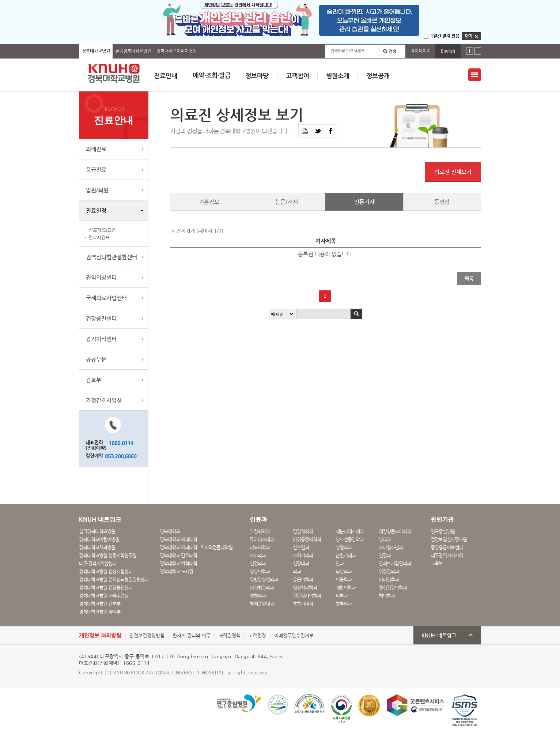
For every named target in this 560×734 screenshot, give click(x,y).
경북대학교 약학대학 (178, 563)
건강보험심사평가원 (449, 539)
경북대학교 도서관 (176, 571)
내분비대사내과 (350, 531)
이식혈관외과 (262, 588)
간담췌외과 (303, 531)
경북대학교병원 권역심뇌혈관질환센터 (114, 579)
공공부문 (96, 359)
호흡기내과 (303, 604)
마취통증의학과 (307, 539)
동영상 (442, 202)
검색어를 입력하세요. (348, 51)
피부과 (342, 596)
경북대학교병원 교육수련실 (104, 596)
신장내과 (301, 563)
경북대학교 (170, 531)
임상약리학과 (305, 588)
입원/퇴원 (97, 190)
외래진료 (96, 149)
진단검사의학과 (307, 596)
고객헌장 (257, 635)
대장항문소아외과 (395, 531)
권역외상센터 (101, 277)
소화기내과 (303, 555)
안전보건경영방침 (147, 635)
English (448, 51)
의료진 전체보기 (453, 172)
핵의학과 (387, 596)
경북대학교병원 (96, 51)
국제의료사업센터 (106, 298)
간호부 (94, 380)
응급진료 (96, 170)
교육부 (437, 563)
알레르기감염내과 (395, 563)
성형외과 (344, 547)
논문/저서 (287, 202)
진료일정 (96, 210)
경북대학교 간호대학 (178, 555)
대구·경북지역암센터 (98, 563)
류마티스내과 (262, 539)
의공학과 (344, 579)
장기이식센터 (101, 339)
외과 (297, 571)
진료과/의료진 (102, 230)
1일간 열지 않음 (445, 36)
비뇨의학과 (260, 547)
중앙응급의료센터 (447, 547)
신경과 (385, 555)
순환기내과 (346, 555)
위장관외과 (389, 571)
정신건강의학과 (393, 588)
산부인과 (301, 547)
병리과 (385, 539)
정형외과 (258, 596)
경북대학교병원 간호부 (100, 604)
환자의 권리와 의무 (192, 635)
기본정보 (209, 202)
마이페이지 (421, 51)
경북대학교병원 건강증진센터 (106, 588)
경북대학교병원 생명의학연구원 (108, 555)
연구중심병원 (443, 531)
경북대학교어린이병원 (177, 51)
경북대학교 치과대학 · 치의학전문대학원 (196, 547)
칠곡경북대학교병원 (133, 51)
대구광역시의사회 (447, 555)
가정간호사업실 (104, 400)
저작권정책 (230, 635)
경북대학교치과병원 (97, 547)
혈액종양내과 (262, 604)
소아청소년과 (391, 547)
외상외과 (344, 571)
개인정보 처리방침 (100, 635)
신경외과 (258, 563)
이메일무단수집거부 (294, 635)
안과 (340, 563)
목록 (469, 278)
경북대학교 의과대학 (178, 539)
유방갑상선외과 (264, 579)
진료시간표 (99, 238)
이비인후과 (389, 579)
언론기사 (364, 202)
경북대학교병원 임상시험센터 (106, 571)
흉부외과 (344, 604)
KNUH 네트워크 (439, 635)
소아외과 (258, 555)
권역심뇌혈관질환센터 (111, 257)
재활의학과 (346, 588)
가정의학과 (260, 531)
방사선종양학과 (350, 539)
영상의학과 (260, 571)
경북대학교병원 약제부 (100, 612)
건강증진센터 (101, 318)
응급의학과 (303, 579)
